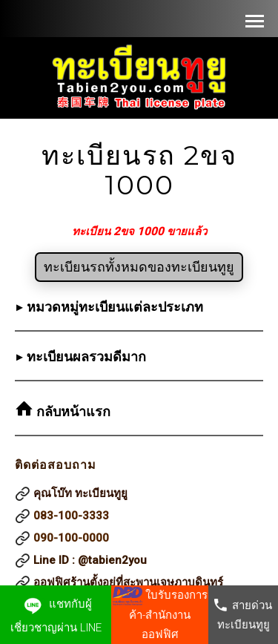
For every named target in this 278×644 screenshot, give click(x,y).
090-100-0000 (71, 538)
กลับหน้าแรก (72, 412)
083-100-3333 (71, 516)
